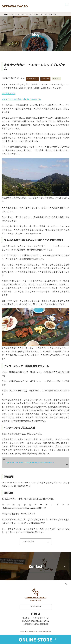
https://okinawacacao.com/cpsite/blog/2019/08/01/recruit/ (30, 462)
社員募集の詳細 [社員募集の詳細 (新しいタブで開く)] (9, 94)
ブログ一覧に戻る (28, 541)
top (66, 584)
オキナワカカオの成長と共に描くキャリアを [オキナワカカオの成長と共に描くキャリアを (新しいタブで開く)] (21, 99)
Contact (36, 566)
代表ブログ (56, 79)
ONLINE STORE (35, 607)
